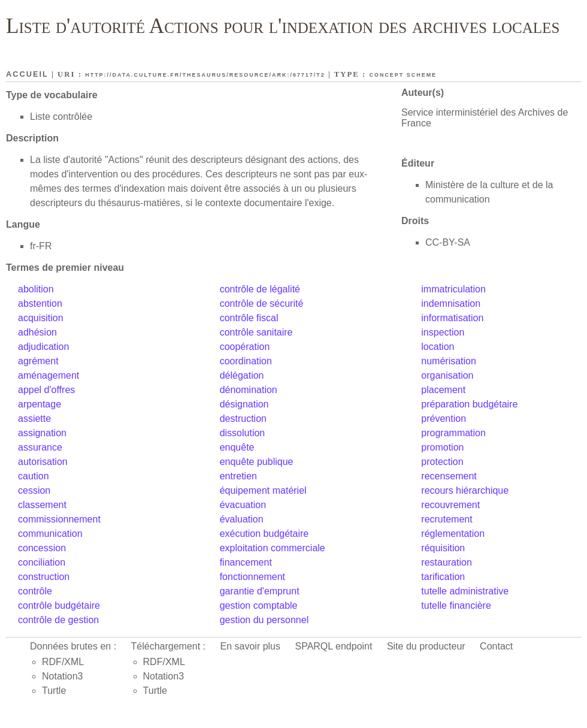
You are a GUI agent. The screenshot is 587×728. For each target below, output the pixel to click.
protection (442, 462)
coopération (245, 347)
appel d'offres (46, 390)
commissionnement (59, 519)
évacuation (243, 505)
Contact (496, 646)
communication (50, 534)
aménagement (49, 375)
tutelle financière (456, 605)
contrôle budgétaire (59, 605)
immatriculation (453, 289)
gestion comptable (259, 605)
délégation (242, 375)
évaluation (242, 519)
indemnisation (451, 303)
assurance (40, 447)
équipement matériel (263, 490)
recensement (449, 476)
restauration (447, 562)
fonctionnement (252, 577)
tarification (443, 577)
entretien (238, 476)
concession (42, 548)
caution (34, 476)
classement (42, 505)
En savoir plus (251, 646)
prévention (444, 419)
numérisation (449, 361)
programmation (453, 433)
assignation (42, 433)
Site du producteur (426, 646)
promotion (442, 447)
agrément (38, 361)
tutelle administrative (465, 591)
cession (34, 490)
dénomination (249, 390)
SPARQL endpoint (333, 646)
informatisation (452, 318)
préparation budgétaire (469, 404)
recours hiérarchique (465, 490)
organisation (447, 375)
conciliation (42, 562)
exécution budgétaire (264, 534)
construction (44, 577)
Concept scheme (403, 75)
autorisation (43, 462)
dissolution (243, 433)
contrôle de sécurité (262, 303)
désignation (244, 404)
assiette (34, 419)
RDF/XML (63, 662)
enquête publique (257, 462)
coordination (246, 361)
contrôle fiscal (249, 318)
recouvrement (450, 505)
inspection (443, 332)
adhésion (37, 332)
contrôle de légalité (260, 289)
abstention (40, 303)
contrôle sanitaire (256, 332)
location (438, 347)
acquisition (41, 318)
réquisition (443, 548)
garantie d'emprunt (260, 591)
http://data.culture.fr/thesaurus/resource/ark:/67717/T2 (205, 75)
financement (246, 562)
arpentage (40, 404)
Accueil (27, 74)
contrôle (35, 591)
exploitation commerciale (273, 548)
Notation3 (63, 676)
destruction (243, 419)
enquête (237, 447)
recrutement (447, 519)
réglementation (453, 534)
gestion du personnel (264, 620)
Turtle (54, 691)
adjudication (43, 347)
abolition (36, 289)
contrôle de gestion (58, 620)
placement (443, 390)
